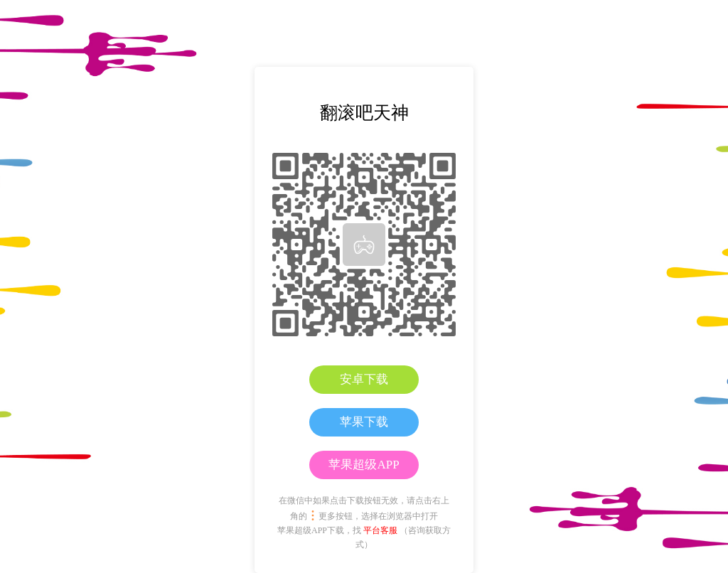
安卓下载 (364, 379)
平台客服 (380, 530)
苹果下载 (364, 422)
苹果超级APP (364, 465)
